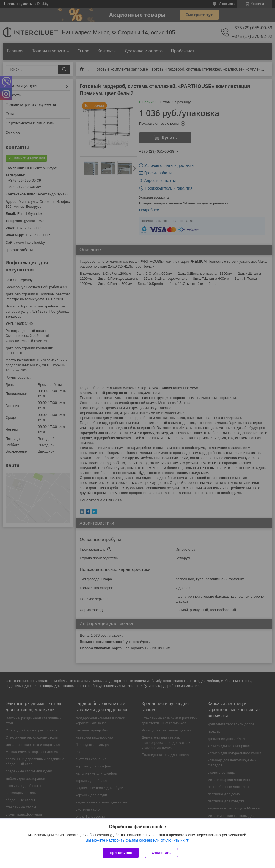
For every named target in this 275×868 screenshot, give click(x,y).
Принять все (121, 853)
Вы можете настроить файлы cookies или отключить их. (135, 840)
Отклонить (161, 853)
